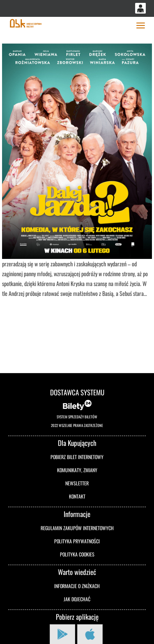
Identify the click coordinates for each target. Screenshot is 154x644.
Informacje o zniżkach (77, 586)
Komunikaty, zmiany (77, 470)
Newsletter (77, 483)
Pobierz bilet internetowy (77, 457)
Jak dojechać (77, 599)
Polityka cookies (77, 554)
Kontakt (77, 496)
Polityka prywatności (77, 541)
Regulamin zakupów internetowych (77, 528)
